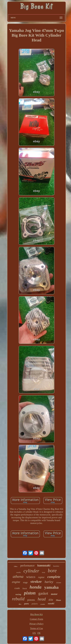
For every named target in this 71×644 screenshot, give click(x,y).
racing (18, 594)
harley (49, 582)
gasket (43, 593)
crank (17, 588)
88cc (20, 604)
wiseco (31, 577)
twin (43, 572)
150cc (16, 566)
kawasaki (44, 565)
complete (54, 577)
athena (18, 576)
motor (54, 594)
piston (30, 593)
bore (52, 571)
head (42, 599)
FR (39, 633)
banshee (56, 566)
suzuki (51, 603)
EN (34, 633)
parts (27, 604)
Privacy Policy (36, 624)
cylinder (31, 571)
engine (16, 582)
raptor (41, 577)
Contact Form (36, 619)
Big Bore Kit (36, 614)
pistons (31, 600)
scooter (43, 604)
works (19, 572)
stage (25, 582)
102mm (59, 583)
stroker (36, 582)
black (25, 588)
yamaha (51, 587)
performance (27, 565)
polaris (35, 604)
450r (51, 600)
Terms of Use (36, 628)
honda (35, 587)
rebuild (18, 599)
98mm (58, 600)
